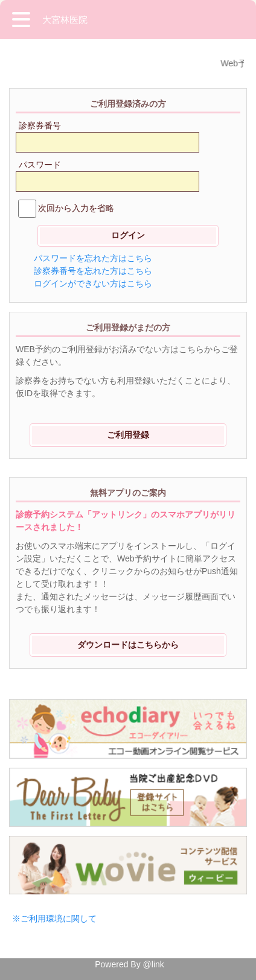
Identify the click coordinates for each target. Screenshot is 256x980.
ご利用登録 (128, 435)
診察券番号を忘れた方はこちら (93, 271)
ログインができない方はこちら (93, 283)
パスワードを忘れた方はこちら (93, 258)
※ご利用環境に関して (54, 918)
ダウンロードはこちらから (128, 645)
